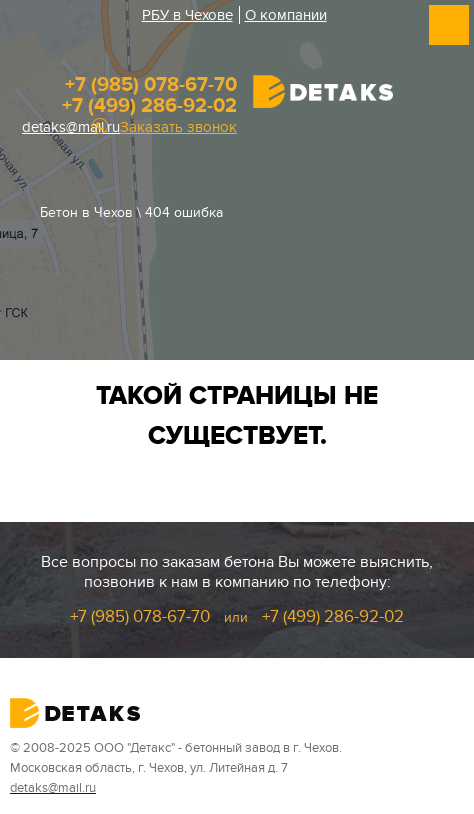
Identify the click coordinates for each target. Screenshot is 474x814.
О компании (286, 15)
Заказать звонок (178, 127)
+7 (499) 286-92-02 (149, 106)
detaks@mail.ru (71, 127)
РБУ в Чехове (187, 15)
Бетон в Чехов (86, 212)
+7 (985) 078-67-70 (151, 85)
